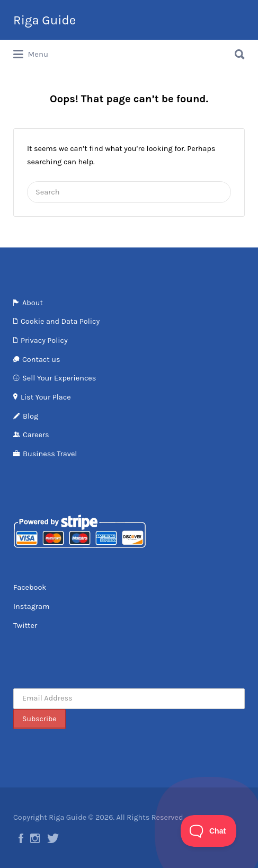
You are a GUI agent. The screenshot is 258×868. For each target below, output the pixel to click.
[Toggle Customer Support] (209, 831)
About (33, 303)
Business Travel (50, 454)
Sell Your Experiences (59, 378)
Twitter (25, 626)
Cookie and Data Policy (60, 321)
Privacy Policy (44, 340)
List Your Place (46, 397)
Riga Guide (45, 20)
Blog (30, 416)
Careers (36, 435)
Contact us (41, 360)
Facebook (30, 587)
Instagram (32, 606)
